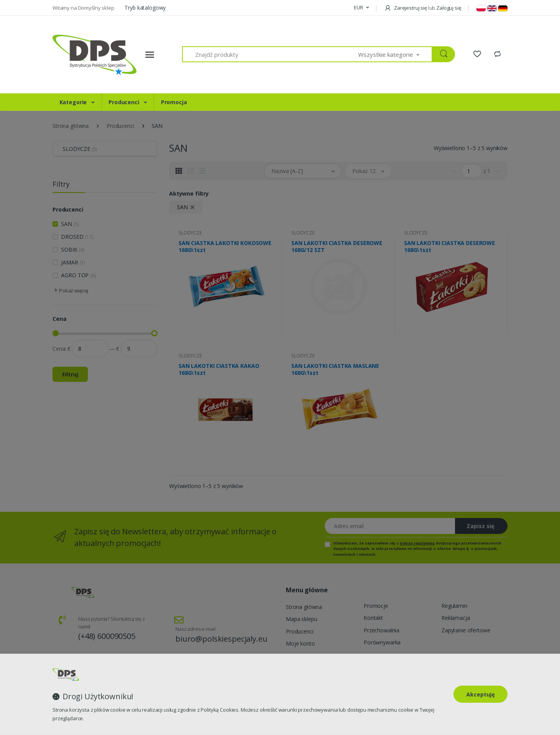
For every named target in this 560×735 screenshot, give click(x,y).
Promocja (174, 102)
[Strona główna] (82, 54)
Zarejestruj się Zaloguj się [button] (423, 8)
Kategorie (74, 102)
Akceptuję (480, 694)
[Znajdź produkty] (270, 54)
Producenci (124, 102)
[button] (361, 8)
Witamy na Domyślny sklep (84, 8)
